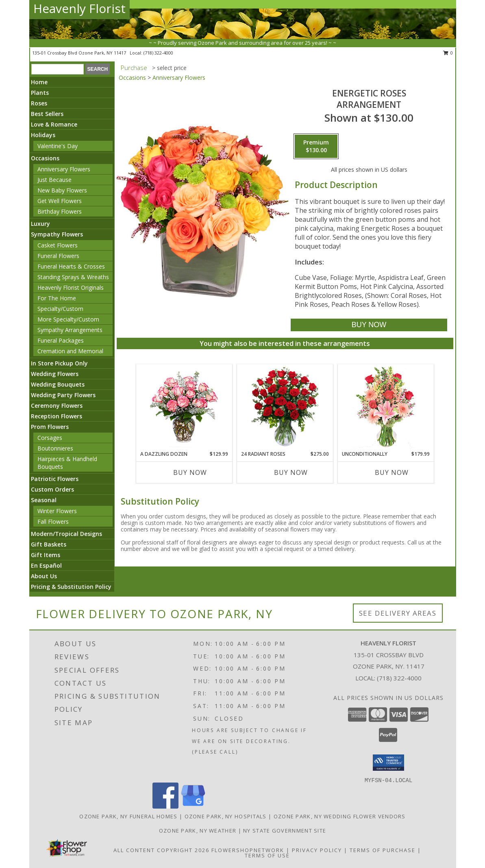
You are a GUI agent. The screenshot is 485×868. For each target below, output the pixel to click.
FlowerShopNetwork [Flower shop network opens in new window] (248, 850)
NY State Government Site (285, 831)
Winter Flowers (57, 511)
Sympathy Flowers (57, 234)
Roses (39, 103)
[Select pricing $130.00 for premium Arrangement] (316, 146)
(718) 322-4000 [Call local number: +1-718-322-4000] (158, 53)
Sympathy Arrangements (70, 330)
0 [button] (448, 53)
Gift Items (46, 555)
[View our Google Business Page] (193, 806)
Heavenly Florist (79, 8)
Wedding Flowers (55, 374)
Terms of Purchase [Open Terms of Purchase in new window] (383, 850)
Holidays (43, 135)
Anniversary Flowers (64, 169)
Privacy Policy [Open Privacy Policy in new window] (317, 850)
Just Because (54, 180)
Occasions (45, 158)
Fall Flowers (53, 521)
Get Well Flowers (60, 201)
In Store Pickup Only (59, 363)
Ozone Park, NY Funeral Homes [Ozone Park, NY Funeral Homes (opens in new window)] (128, 816)
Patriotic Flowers (55, 479)
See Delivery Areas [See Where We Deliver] (398, 613)
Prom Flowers (50, 427)
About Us (44, 576)
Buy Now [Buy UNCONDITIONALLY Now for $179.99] (392, 472)
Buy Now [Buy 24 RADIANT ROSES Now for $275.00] (291, 472)
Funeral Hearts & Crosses (71, 266)
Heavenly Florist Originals (71, 288)
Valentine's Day (58, 146)
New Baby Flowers (62, 190)
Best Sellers (47, 114)
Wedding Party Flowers (63, 395)
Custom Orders (52, 489)
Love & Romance (54, 124)
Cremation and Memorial (70, 351)
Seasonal (44, 500)
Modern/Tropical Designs (66, 534)
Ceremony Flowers (57, 406)
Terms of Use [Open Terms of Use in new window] (267, 855)
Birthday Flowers (60, 211)
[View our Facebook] (165, 806)
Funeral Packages (61, 340)
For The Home (57, 298)
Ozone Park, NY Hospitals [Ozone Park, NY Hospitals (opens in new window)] (226, 816)
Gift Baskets (49, 544)
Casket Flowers (58, 245)
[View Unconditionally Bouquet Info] (386, 408)
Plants (40, 93)
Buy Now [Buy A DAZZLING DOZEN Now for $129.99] (190, 472)
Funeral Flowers (58, 256)
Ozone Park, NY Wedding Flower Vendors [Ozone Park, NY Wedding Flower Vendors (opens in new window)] (340, 816)
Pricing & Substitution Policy (71, 587)
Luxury (40, 224)
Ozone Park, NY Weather (198, 831)
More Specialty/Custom (68, 319)
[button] (388, 763)
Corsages (50, 438)
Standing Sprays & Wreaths (73, 277)
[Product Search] (58, 69)
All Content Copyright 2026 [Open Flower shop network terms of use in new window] (161, 850)
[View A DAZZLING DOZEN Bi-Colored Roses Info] (184, 408)
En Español (46, 565)
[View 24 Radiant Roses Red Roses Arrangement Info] (285, 407)
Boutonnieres (55, 448)
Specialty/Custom (60, 309)
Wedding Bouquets (58, 384)
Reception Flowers (57, 416)
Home (39, 82)
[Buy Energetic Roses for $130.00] (369, 325)
